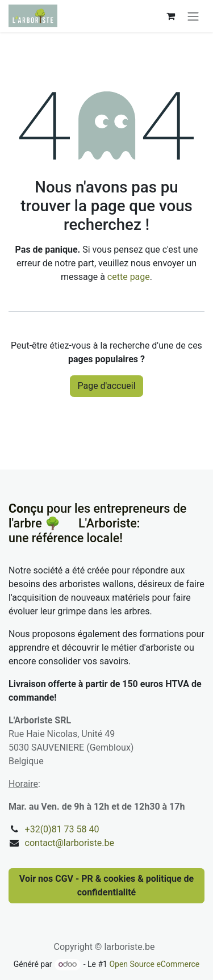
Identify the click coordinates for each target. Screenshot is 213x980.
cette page (129, 277)
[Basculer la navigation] (193, 16)
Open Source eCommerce (154, 964)
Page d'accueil (106, 386)
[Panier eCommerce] (170, 16)
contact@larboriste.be (70, 843)
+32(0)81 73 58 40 (62, 829)
